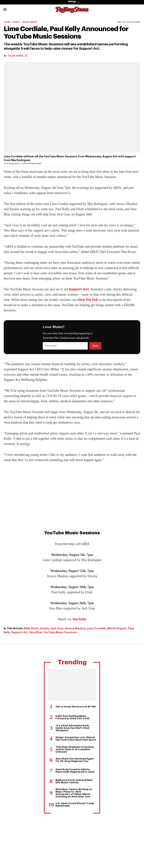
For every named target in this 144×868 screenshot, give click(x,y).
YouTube (79, 619)
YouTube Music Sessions (60, 632)
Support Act (79, 289)
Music (17, 22)
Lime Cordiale (96, 628)
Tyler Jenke (17, 56)
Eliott (35, 628)
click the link (87, 300)
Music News (30, 22)
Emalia (44, 628)
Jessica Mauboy (75, 628)
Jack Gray (57, 628)
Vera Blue (36, 632)
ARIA (27, 628)
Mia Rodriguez (117, 628)
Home (7, 22)
